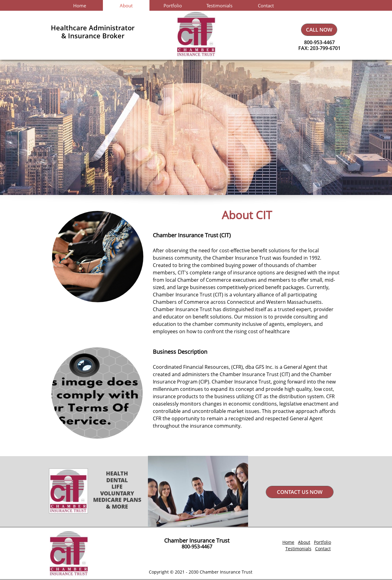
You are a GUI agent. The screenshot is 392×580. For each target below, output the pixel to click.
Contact (323, 549)
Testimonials (298, 549)
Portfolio (322, 542)
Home (288, 542)
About (304, 542)
